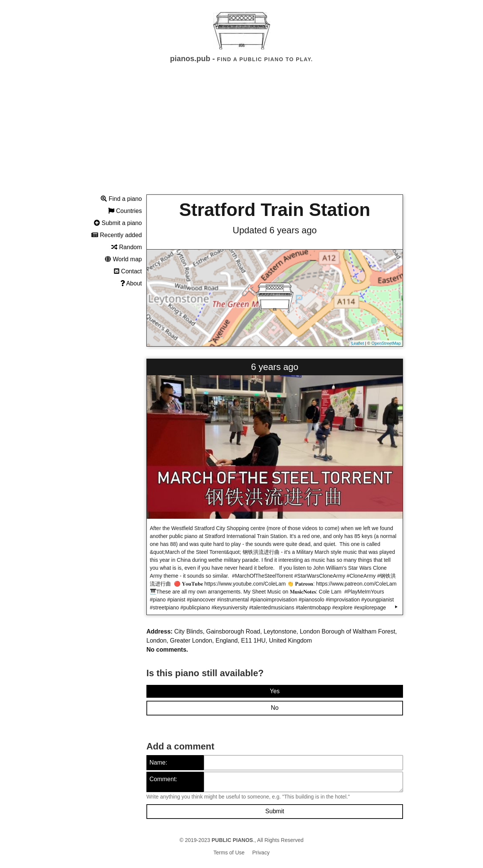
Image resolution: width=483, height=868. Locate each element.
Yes (275, 691)
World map (123, 259)
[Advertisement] (241, 136)
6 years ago (275, 367)
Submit (275, 811)
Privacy (261, 853)
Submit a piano (118, 223)
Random (127, 247)
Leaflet (358, 343)
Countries (125, 211)
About (131, 283)
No (275, 708)
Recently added (117, 235)
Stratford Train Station (275, 210)
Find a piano (121, 199)
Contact (128, 271)
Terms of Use (229, 853)
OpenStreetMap (386, 343)
